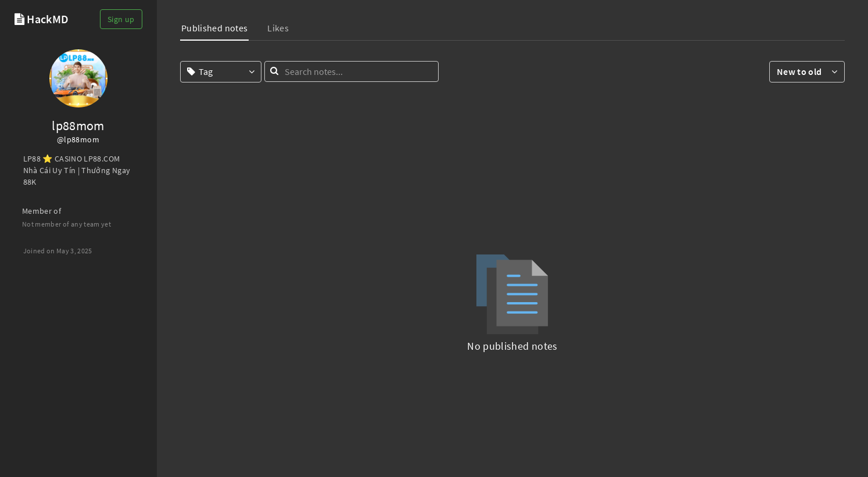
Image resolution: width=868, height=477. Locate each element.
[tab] (214, 29)
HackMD (48, 19)
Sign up (121, 19)
